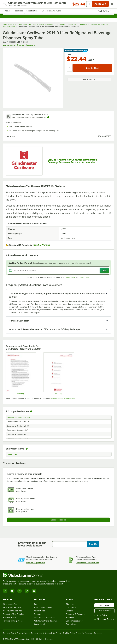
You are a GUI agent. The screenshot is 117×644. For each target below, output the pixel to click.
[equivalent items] (27, 449)
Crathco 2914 (12, 455)
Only (69, 55)
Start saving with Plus (36, 563)
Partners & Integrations (13, 621)
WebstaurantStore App (12, 611)
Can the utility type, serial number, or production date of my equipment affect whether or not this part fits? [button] (57, 295)
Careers (69, 611)
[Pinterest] (34, 591)
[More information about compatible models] (31, 411)
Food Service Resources (44, 618)
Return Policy (72, 624)
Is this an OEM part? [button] (19, 321)
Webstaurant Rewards (12, 607)
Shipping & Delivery (104, 619)
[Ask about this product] (58, 271)
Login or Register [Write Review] (58, 520)
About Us (70, 604)
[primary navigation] (9, 5)
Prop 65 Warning (41, 245)
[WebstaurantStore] (38, 575)
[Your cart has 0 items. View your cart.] (110, 5)
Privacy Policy (84, 277)
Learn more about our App (87, 563)
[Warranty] (21, 373)
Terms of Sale (9, 633)
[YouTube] (12, 591)
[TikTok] (27, 591)
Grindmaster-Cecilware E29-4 (19, 418)
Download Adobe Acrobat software (64, 398)
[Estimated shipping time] (48, 117)
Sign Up (93, 544)
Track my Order (104, 611)
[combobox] (58, 13)
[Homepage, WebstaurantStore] (58, 5)
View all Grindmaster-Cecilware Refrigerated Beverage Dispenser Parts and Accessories (72, 161)
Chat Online (101, 615)
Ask (104, 271)
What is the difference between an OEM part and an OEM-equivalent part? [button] (46, 329)
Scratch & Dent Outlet (43, 607)
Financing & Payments (76, 614)
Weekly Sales (39, 611)
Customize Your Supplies (14, 614)
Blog (36, 604)
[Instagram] (5, 591)
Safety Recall (39, 624)
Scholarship (71, 618)
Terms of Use (70, 277)
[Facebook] (20, 591)
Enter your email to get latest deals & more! (32, 544)
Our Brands (71, 607)
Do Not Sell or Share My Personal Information (83, 633)
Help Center (104, 605)
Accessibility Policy (53, 633)
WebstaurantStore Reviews (45, 621)
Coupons (38, 614)
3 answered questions (26, 45)
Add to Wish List (89, 79)
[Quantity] (70, 68)
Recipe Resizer (9, 618)
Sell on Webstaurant (75, 621)
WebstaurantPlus (10, 604)
